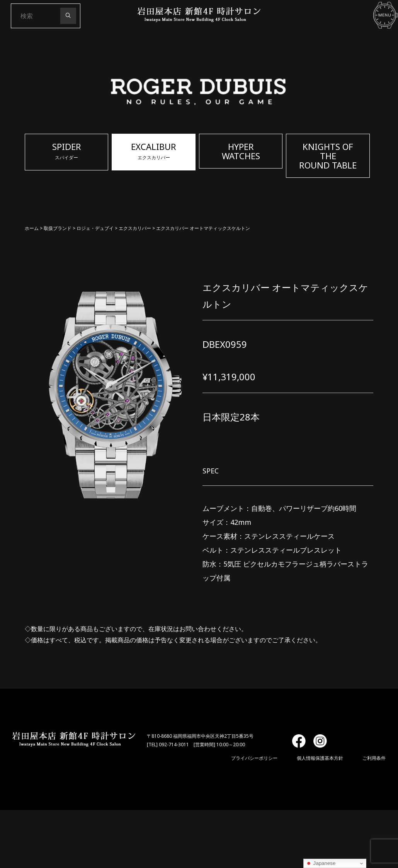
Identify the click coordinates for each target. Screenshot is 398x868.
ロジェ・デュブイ (95, 228)
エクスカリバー (135, 228)
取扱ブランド (58, 228)
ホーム (32, 228)
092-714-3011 (174, 745)
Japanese (321, 863)
